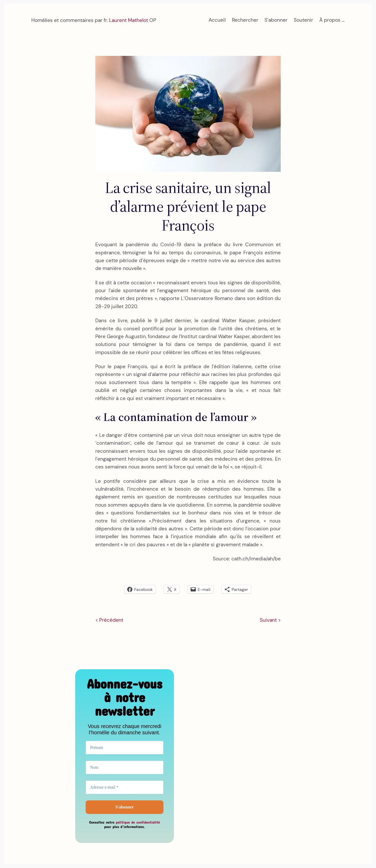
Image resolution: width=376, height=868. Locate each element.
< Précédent (109, 620)
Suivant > (270, 620)
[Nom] (125, 767)
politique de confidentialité (138, 822)
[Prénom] (125, 748)
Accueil (217, 20)
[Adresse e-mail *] (125, 787)
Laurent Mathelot (129, 20)
